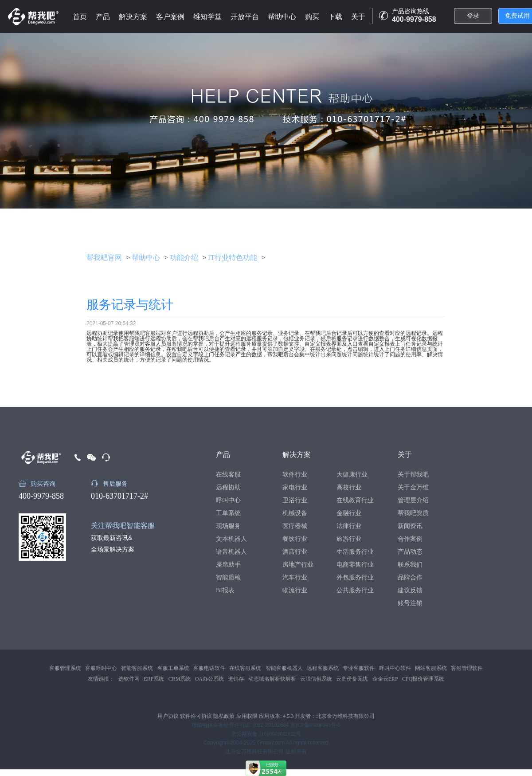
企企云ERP (385, 679)
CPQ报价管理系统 (423, 679)
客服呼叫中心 (101, 668)
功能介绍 (184, 258)
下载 (335, 17)
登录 (473, 16)
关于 (358, 17)
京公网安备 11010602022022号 (266, 734)
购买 (312, 17)
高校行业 (349, 487)
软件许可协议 (196, 716)
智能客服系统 (137, 668)
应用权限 (247, 716)
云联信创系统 (316, 679)
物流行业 (295, 590)
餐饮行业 (295, 539)
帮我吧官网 (104, 258)
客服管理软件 (467, 668)
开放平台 (245, 17)
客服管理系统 (65, 668)
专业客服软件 (359, 668)
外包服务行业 (355, 577)
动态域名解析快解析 (272, 679)
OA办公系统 (209, 679)
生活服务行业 (355, 552)
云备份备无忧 (352, 679)
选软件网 (129, 679)
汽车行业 (295, 577)
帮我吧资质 (413, 513)
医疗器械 (295, 526)
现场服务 (228, 526)
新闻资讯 (410, 526)
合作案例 (410, 539)
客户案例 (170, 17)
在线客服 (228, 475)
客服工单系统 (173, 668)
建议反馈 (410, 590)
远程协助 (228, 487)
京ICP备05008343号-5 (315, 725)
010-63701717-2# (119, 496)
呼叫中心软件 (395, 668)
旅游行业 (349, 539)
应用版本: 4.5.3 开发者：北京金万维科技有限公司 (317, 716)
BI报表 (225, 590)
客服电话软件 (209, 668)
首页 (80, 17)
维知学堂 (207, 17)
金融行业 (349, 513)
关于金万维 (413, 487)
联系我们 (410, 565)
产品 (103, 17)
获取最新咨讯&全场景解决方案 (113, 544)
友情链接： (101, 679)
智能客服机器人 (284, 668)
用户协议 (168, 716)
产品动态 (410, 552)
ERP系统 (154, 679)
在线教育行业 (355, 500)
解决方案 (133, 17)
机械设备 (295, 513)
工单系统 (228, 513)
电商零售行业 (355, 565)
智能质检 (228, 577)
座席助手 (228, 565)
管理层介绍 (413, 500)
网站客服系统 (431, 668)
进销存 (236, 679)
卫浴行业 (295, 500)
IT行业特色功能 (233, 258)
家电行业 (295, 487)
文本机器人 (231, 539)
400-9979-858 (41, 496)
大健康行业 (352, 475)
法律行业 (349, 526)
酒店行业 (295, 552)
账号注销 (410, 603)
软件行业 (295, 475)
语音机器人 (231, 552)
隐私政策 (224, 716)
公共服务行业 (355, 590)
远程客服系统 (323, 668)
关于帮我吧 (413, 475)
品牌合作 (410, 577)
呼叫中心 (228, 500)
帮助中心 (282, 17)
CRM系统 (180, 679)
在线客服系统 (245, 668)
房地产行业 (298, 565)
